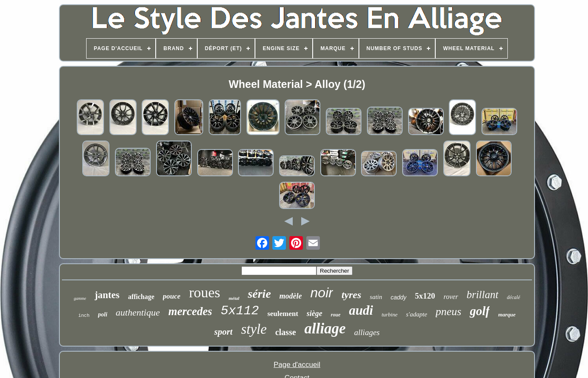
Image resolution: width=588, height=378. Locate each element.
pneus (449, 312)
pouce (172, 296)
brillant (483, 295)
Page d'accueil (297, 365)
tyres (351, 295)
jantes (107, 295)
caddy (399, 297)
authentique (138, 312)
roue (336, 315)
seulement (283, 314)
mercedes (190, 311)
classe (286, 332)
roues (204, 292)
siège (315, 313)
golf (480, 311)
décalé (514, 297)
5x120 (425, 296)
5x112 (240, 311)
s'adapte (417, 314)
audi (361, 310)
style (254, 329)
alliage (325, 329)
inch (84, 316)
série (259, 294)
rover (451, 297)
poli (103, 315)
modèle (291, 296)
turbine (389, 315)
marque (507, 315)
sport (223, 332)
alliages (367, 332)
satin (376, 297)
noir (322, 293)
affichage (141, 297)
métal (234, 298)
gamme (80, 298)
